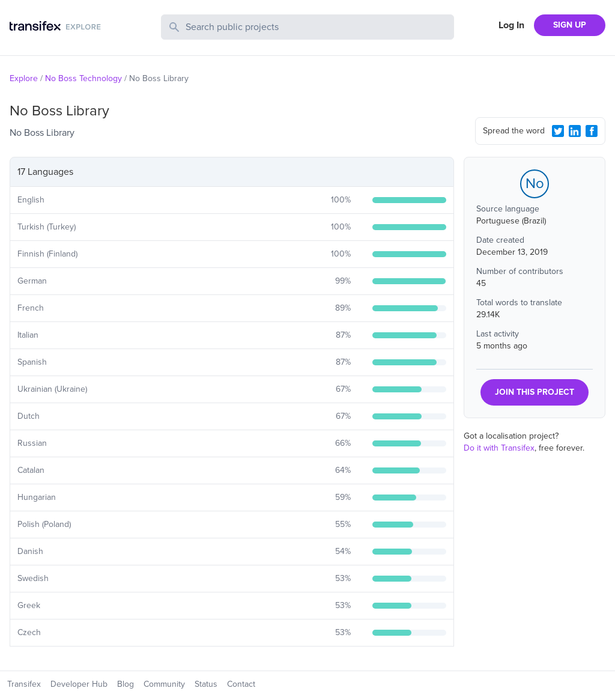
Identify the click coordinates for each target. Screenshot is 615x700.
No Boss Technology (83, 78)
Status (206, 684)
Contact (241, 684)
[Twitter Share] (558, 131)
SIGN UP (570, 25)
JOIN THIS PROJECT (535, 392)
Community (164, 684)
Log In (511, 25)
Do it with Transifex (499, 448)
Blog (126, 684)
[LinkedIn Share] (575, 131)
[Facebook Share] (592, 131)
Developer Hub (79, 684)
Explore (24, 78)
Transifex (24, 684)
